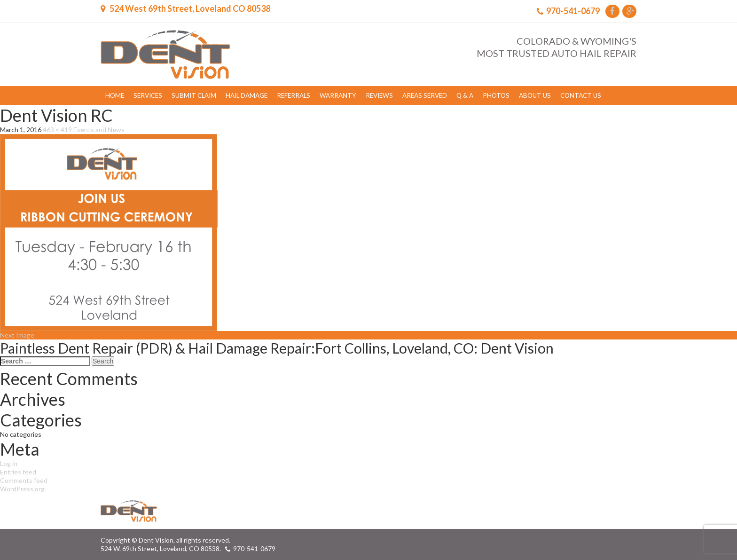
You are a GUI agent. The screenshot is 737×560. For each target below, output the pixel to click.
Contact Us (581, 95)
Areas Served (425, 95)
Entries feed (18, 472)
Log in (9, 463)
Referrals (294, 95)
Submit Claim (194, 95)
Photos (496, 95)
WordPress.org (22, 489)
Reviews (379, 95)
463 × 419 (57, 130)
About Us (535, 95)
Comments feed (24, 480)
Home (115, 95)
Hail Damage (247, 95)
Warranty (338, 95)
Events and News (99, 130)
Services (148, 95)
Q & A (465, 95)
